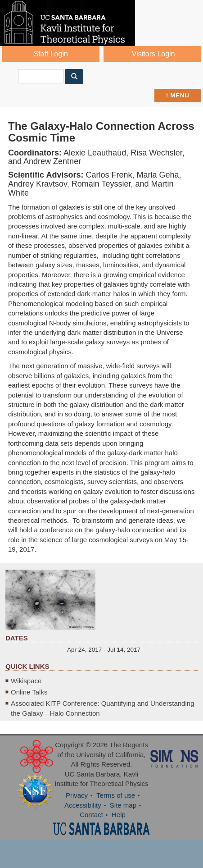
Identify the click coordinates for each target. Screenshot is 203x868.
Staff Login (51, 54)
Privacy (77, 795)
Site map (123, 805)
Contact (91, 815)
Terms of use (116, 795)
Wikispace (26, 681)
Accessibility (83, 805)
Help (119, 815)
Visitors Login (153, 54)
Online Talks (29, 692)
